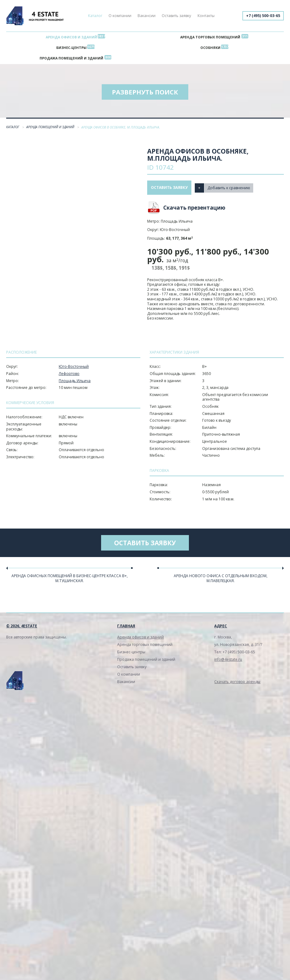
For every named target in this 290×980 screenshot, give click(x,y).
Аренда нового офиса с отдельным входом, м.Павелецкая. (221, 580)
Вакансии (147, 16)
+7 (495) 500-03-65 (263, 16)
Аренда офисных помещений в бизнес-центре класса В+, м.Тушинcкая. (70, 580)
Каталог (95, 16)
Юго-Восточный (74, 368)
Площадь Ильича (75, 382)
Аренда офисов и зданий (71, 37)
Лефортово (69, 375)
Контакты (206, 16)
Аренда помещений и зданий (51, 128)
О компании (120, 16)
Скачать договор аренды (237, 683)
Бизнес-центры (71, 48)
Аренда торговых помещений (210, 37)
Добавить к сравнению (229, 189)
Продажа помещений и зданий (71, 60)
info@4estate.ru (228, 661)
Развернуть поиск (145, 94)
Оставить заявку (176, 16)
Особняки (210, 48)
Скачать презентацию (194, 209)
